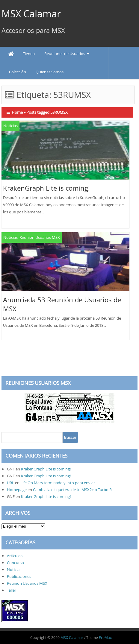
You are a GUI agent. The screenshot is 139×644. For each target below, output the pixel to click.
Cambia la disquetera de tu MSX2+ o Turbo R (72, 490)
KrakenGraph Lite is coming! (46, 188)
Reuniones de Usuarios (65, 54)
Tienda (29, 54)
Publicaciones (19, 576)
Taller (12, 590)
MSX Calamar (31, 14)
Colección (18, 72)
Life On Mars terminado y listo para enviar (58, 483)
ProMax (105, 637)
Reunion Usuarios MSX (40, 237)
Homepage (17, 490)
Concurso (15, 563)
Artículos (15, 556)
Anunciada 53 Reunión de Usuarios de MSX (62, 304)
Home (17, 112)
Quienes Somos (50, 72)
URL (10, 483)
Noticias (10, 126)
